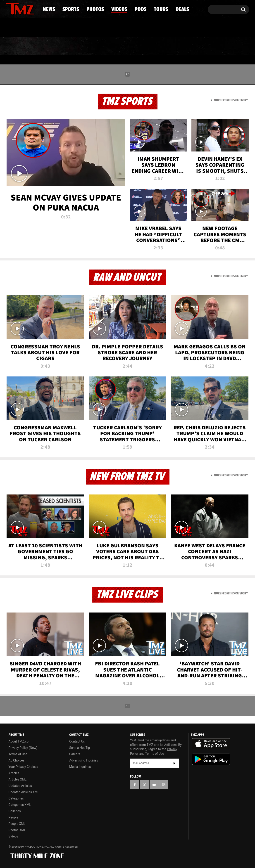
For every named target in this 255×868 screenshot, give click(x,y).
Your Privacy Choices (23, 767)
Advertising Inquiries (84, 760)
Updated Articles (20, 786)
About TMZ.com (20, 741)
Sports (52, 46)
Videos (129, 46)
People (13, 817)
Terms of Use (18, 754)
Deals (229, 46)
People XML (17, 824)
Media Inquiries (80, 767)
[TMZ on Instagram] (33, 8)
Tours (195, 46)
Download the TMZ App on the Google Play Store (211, 759)
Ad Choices (17, 760)
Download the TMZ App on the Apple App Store (211, 744)
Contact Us (77, 741)
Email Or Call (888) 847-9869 (58, 28)
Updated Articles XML (24, 792)
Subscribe (174, 763)
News (17, 46)
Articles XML (18, 779)
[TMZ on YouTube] (154, 785)
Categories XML (20, 805)
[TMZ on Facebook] (10, 8)
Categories (16, 798)
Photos (91, 46)
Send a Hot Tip (80, 748)
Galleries (15, 811)
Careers (75, 754)
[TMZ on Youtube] (24, 8)
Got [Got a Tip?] (20, 28)
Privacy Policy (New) (23, 748)
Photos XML (17, 830)
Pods (163, 46)
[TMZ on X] (17, 8)
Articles (14, 773)
